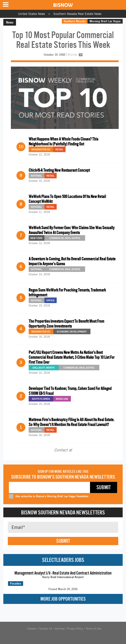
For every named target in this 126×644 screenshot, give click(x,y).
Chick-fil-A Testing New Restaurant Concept (59, 170)
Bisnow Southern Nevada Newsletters (63, 512)
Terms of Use (93, 629)
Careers (32, 629)
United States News (31, 14)
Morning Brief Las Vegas (105, 21)
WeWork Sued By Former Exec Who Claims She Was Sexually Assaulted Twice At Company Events (72, 230)
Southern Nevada (75, 21)
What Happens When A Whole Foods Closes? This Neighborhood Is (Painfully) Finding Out (63, 142)
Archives (60, 629)
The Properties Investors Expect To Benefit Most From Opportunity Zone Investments (66, 324)
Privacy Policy (75, 629)
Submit (63, 541)
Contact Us (46, 629)
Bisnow (72, 55)
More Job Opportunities (63, 599)
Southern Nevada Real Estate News (77, 14)
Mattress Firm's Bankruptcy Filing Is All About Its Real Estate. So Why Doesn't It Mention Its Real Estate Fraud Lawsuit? (71, 422)
